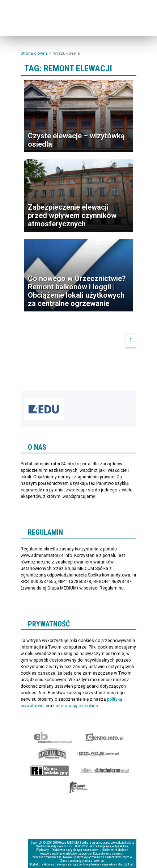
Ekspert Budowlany (53, 737)
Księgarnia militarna (78, 787)
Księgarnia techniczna (105, 771)
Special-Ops (52, 754)
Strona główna (34, 53)
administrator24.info (44, 22)
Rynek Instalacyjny (50, 771)
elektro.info (104, 737)
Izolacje (98, 754)
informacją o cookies (77, 706)
